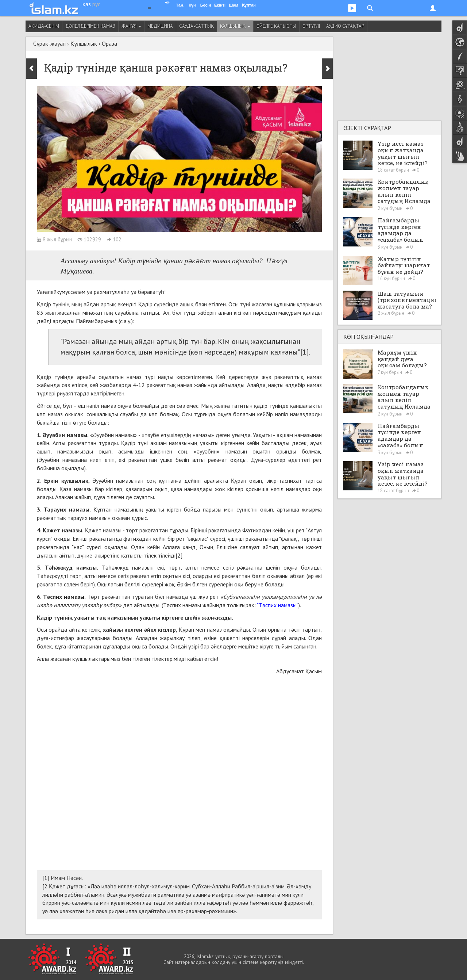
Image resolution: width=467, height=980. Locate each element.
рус (96, 4)
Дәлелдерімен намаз (90, 26)
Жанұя (131, 26)
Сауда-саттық (196, 26)
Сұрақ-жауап (49, 43)
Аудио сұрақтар (345, 26)
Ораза (109, 43)
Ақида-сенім (44, 26)
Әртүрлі (311, 26)
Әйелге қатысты (276, 26)
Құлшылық (235, 26)
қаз (87, 4)
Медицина (160, 26)
